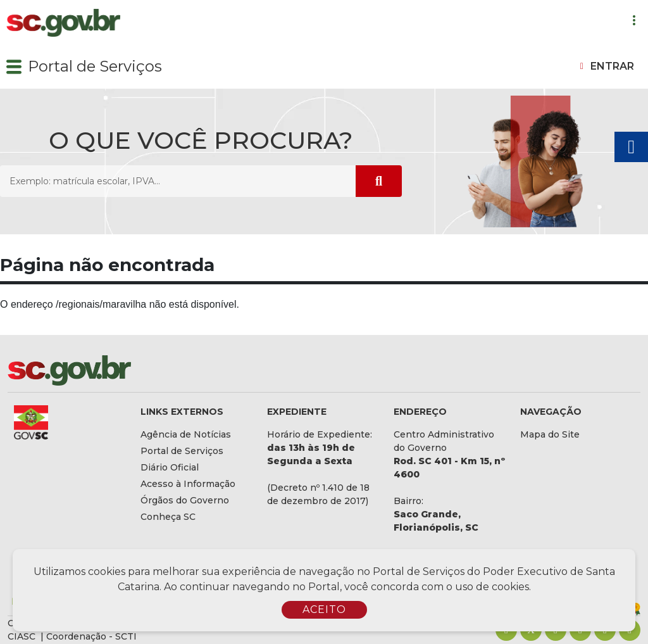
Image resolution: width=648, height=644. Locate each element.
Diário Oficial (170, 467)
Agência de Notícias (186, 434)
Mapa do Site (550, 434)
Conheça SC (168, 517)
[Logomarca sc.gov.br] (63, 23)
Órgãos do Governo (185, 500)
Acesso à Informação (188, 484)
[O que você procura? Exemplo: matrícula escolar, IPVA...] (178, 181)
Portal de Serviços (95, 66)
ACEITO (324, 609)
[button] (14, 66)
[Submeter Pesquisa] (379, 181)
